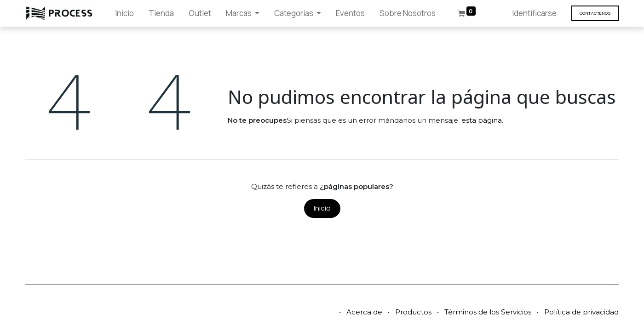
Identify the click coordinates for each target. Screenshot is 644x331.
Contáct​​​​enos (595, 13)
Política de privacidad (581, 312)
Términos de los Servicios (488, 312)
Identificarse (534, 13)
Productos (413, 312)
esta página (482, 120)
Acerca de (364, 312)
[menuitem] (124, 13)
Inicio (322, 208)
